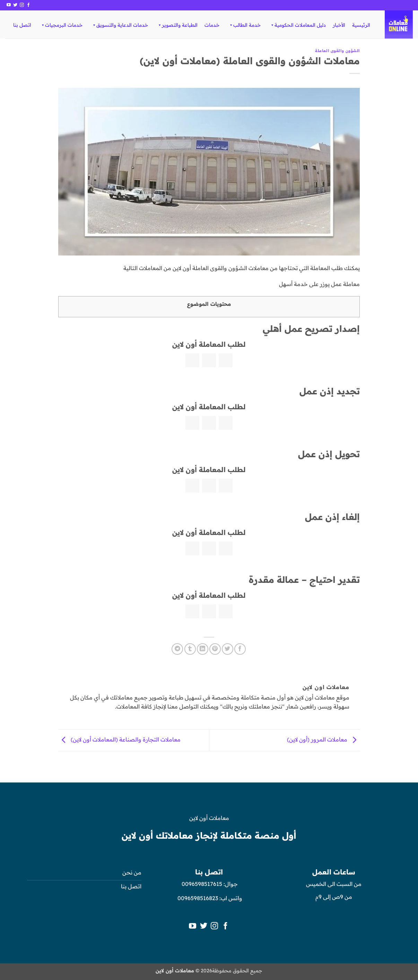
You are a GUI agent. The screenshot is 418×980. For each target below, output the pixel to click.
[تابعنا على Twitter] (15, 5)
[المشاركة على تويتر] (228, 649)
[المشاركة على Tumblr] (190, 649)
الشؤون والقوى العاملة (337, 51)
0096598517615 (201, 884)
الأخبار (339, 25)
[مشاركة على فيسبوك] (240, 649)
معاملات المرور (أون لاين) (323, 740)
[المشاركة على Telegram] (177, 649)
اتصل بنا (22, 25)
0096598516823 (198, 898)
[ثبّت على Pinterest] (215, 649)
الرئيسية (361, 25)
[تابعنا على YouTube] (9, 5)
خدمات (212, 25)
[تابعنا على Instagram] (22, 5)
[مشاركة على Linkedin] (203, 649)
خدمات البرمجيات (61, 25)
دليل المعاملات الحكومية (298, 25)
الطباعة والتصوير (177, 25)
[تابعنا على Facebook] (28, 5)
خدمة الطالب (245, 25)
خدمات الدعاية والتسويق (120, 25)
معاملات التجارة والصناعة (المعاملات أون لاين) (119, 740)
